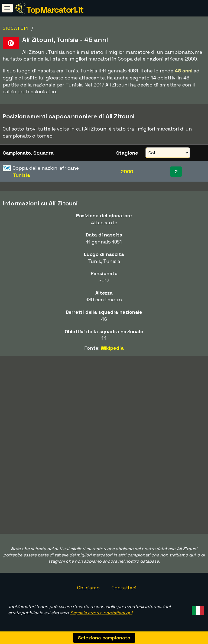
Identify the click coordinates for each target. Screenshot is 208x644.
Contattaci (124, 588)
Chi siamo (88, 588)
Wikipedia (112, 348)
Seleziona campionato (104, 638)
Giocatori (16, 28)
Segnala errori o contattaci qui (101, 613)
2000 (127, 171)
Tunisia (21, 175)
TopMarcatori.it (55, 10)
